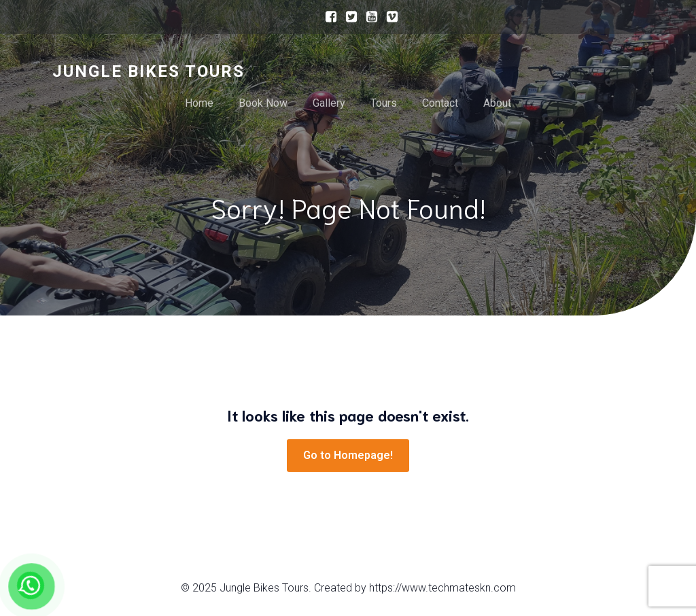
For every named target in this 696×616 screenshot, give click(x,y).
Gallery (329, 103)
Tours (384, 103)
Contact (440, 103)
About (497, 103)
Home (199, 103)
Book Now (263, 103)
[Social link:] (328, 17)
